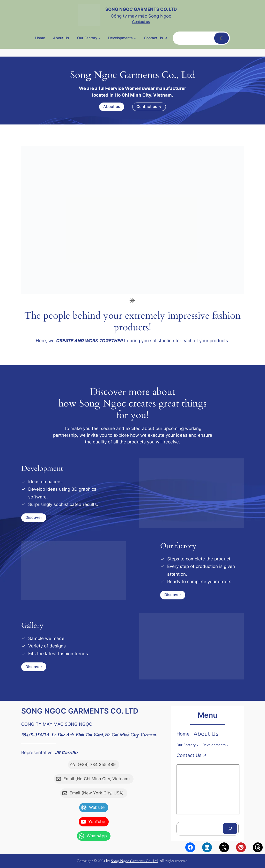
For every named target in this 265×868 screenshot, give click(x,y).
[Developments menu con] (135, 38)
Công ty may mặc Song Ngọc (141, 16)
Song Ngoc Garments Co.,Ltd (134, 861)
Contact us (141, 22)
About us (112, 107)
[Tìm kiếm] (222, 38)
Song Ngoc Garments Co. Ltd (141, 9)
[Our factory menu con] (99, 38)
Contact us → (149, 107)
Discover (34, 518)
